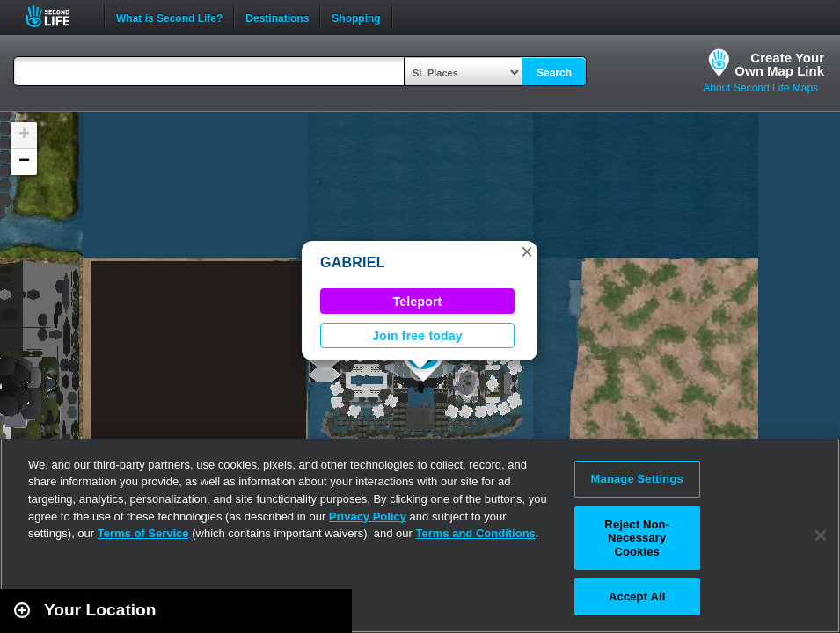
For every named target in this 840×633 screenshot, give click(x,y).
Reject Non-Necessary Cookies (637, 538)
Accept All (637, 597)
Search (554, 73)
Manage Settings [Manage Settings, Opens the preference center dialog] (637, 479)
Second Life (58, 16)
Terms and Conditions (476, 533)
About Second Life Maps (760, 88)
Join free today (417, 336)
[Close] (821, 535)
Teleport (418, 302)
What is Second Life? (169, 17)
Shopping (356, 17)
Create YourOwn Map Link (779, 64)
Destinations (277, 17)
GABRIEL (353, 262)
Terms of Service (143, 533)
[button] (527, 251)
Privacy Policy (368, 517)
